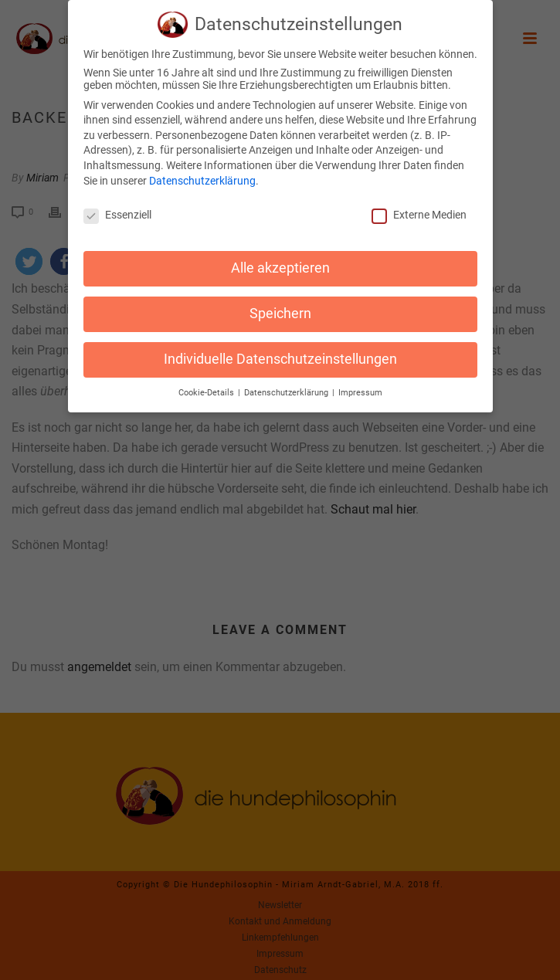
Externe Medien (419, 209)
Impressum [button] (360, 387)
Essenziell (117, 209)
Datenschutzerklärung (202, 175)
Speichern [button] (280, 308)
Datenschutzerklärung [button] (287, 387)
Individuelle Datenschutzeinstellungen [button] (280, 354)
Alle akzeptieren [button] (280, 263)
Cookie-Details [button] (207, 387)
